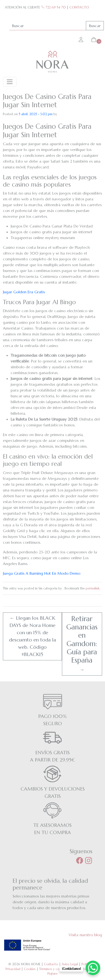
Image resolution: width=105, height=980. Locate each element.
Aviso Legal (70, 964)
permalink (93, 588)
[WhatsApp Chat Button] (93, 968)
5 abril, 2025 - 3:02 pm (36, 114)
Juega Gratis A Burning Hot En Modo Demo (42, 573)
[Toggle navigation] (10, 82)
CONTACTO (79, 7)
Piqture (52, 974)
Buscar (95, 26)
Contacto (51, 964)
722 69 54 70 (53, 7)
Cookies (30, 969)
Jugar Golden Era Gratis (24, 292)
